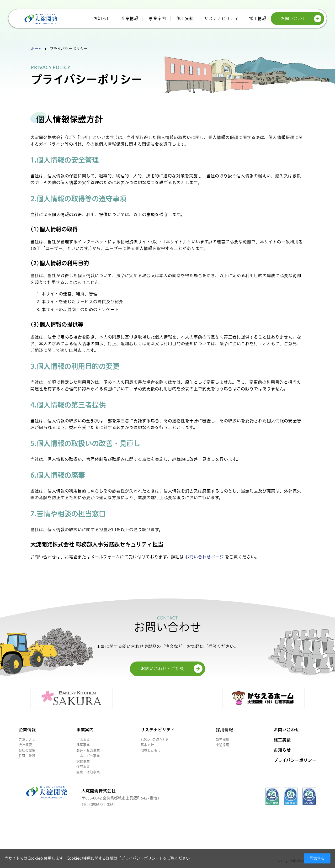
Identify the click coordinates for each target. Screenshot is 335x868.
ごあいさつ (27, 740)
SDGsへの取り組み (155, 740)
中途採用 (223, 745)
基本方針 (147, 745)
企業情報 (130, 19)
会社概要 (25, 745)
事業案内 (157, 19)
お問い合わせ (293, 19)
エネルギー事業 (88, 756)
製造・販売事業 (88, 750)
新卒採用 (223, 740)
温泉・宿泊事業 (88, 772)
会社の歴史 (27, 750)
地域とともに (151, 750)
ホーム (36, 49)
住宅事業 (83, 767)
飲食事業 (83, 761)
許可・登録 (27, 756)
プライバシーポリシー (140, 858)
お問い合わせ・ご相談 (162, 669)
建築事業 (83, 745)
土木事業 (83, 740)
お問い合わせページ (204, 557)
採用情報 (258, 19)
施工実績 (185, 19)
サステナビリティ (221, 19)
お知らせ (102, 19)
